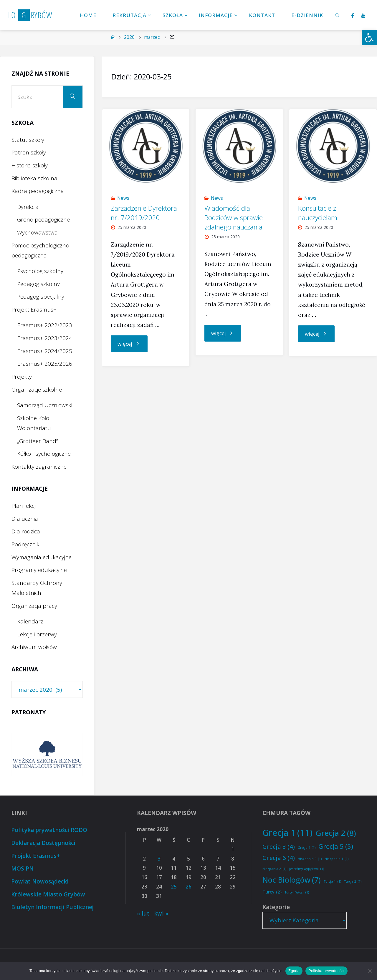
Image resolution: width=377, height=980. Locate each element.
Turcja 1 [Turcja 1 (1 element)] (332, 882)
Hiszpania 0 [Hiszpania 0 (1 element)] (310, 859)
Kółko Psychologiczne (44, 454)
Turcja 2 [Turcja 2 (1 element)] (353, 882)
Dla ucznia (25, 519)
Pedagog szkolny (38, 284)
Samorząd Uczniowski (45, 405)
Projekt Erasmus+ (34, 310)
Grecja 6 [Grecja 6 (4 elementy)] (279, 858)
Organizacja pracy (34, 606)
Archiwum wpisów (34, 647)
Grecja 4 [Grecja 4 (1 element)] (307, 848)
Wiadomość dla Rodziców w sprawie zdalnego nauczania (234, 218)
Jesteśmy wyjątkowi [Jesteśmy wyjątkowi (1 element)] (307, 869)
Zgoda (294, 971)
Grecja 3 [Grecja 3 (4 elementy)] (279, 846)
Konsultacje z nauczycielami (318, 213)
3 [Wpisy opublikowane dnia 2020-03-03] (159, 859)
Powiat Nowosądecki (40, 881)
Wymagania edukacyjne (42, 557)
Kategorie (276, 907)
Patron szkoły (29, 152)
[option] (47, 754)
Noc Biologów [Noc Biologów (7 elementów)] (292, 880)
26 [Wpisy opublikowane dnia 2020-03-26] (188, 887)
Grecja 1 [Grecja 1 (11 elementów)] (287, 833)
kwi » (161, 914)
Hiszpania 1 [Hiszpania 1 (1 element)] (337, 859)
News (123, 198)
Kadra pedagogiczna (38, 191)
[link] (338, 15)
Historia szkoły (30, 165)
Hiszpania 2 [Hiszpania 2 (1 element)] (274, 869)
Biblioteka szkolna (34, 178)
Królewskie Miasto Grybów (48, 894)
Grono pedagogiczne (43, 219)
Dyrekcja (28, 207)
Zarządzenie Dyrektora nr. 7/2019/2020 (144, 213)
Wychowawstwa (37, 232)
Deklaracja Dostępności (43, 843)
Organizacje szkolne (37, 390)
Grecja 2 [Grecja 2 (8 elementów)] (336, 833)
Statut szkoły (28, 140)
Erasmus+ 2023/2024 (45, 338)
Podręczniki (26, 544)
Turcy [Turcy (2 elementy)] (272, 892)
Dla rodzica (26, 531)
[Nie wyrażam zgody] (370, 971)
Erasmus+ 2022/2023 (45, 325)
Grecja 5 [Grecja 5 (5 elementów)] (336, 846)
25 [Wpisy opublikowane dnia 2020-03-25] (174, 887)
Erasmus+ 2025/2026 (45, 364)
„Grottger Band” (38, 441)
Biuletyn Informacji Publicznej (52, 907)
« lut (143, 914)
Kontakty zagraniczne (39, 467)
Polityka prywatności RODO (49, 830)
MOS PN (22, 868)
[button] (369, 38)
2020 (129, 37)
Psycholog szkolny (40, 271)
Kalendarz (30, 621)
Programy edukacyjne (39, 570)
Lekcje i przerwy (37, 634)
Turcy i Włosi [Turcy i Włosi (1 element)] (297, 892)
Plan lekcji (24, 506)
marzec (152, 37)
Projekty (22, 377)
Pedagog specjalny (41, 297)
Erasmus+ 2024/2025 (45, 351)
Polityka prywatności (326, 971)
